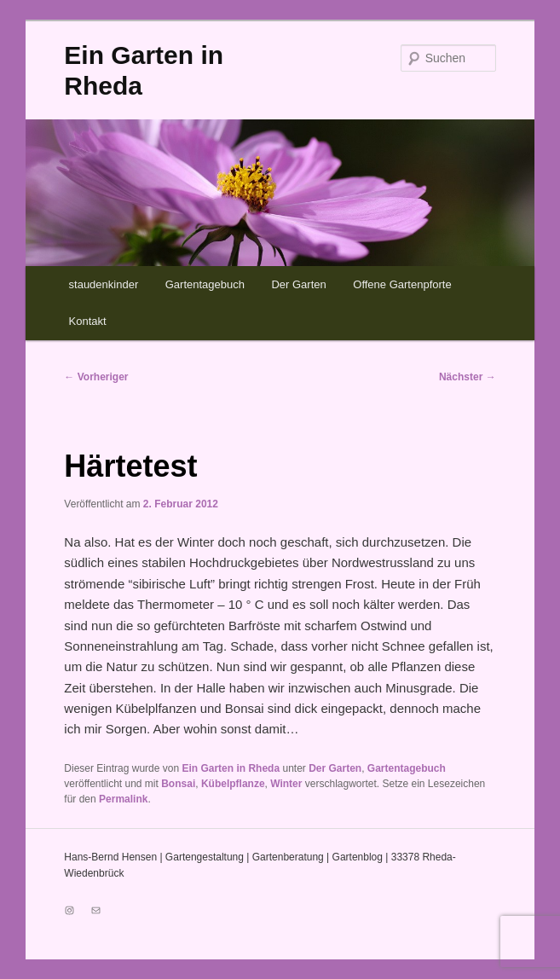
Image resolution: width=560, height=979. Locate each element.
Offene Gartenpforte (402, 284)
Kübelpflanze (233, 784)
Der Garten (298, 284)
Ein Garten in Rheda (231, 768)
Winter (286, 784)
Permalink (123, 799)
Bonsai (178, 784)
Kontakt (88, 321)
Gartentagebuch (205, 284)
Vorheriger (96, 377)
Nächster (468, 377)
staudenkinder (104, 284)
